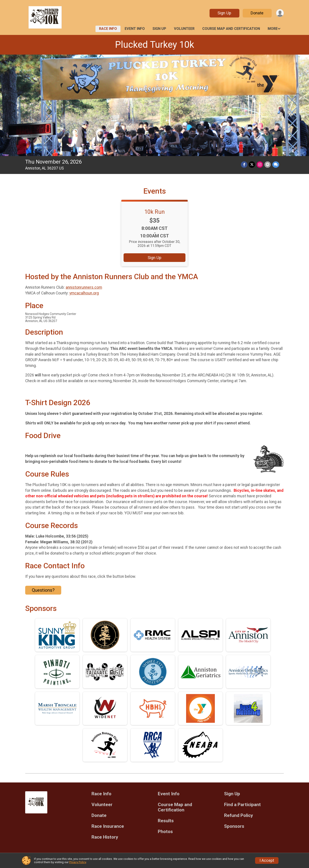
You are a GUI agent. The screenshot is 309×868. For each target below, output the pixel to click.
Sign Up (224, 13)
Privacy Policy (78, 862)
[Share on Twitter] (252, 165)
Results (166, 821)
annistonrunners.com (84, 287)
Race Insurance (108, 826)
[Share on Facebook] (245, 165)
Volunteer (184, 29)
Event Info (135, 29)
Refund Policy (238, 816)
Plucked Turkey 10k (155, 45)
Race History (105, 837)
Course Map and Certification (231, 29)
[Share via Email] (268, 165)
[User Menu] (280, 13)
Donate (257, 13)
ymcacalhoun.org (84, 293)
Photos (165, 832)
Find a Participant (242, 805)
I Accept (267, 860)
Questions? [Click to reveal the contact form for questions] (43, 590)
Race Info (108, 29)
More (273, 29)
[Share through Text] (276, 165)
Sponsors (234, 826)
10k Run (154, 212)
